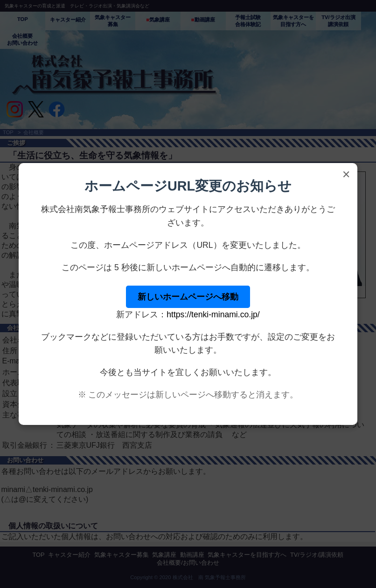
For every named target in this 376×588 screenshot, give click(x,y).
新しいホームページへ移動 (188, 297)
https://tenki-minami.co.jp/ (213, 315)
